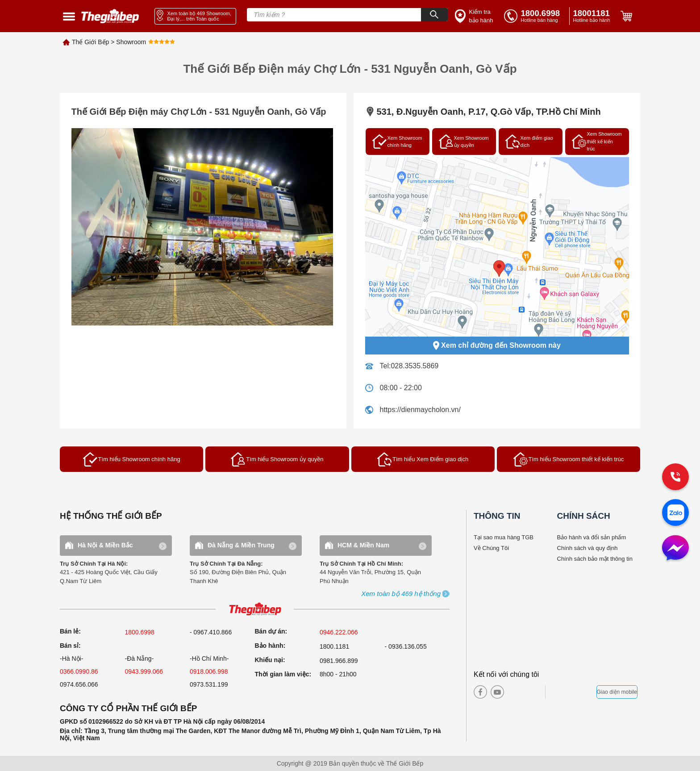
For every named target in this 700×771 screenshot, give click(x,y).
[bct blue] (573, 692)
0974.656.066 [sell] (79, 684)
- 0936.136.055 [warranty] (406, 646)
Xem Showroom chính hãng (397, 142)
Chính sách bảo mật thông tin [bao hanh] (595, 559)
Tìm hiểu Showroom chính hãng (132, 459)
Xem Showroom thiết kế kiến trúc (597, 141)
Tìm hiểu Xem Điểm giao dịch (423, 459)
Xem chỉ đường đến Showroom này (497, 346)
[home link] (110, 16)
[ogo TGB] (255, 610)
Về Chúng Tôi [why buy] (491, 548)
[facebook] (480, 692)
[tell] (535, 16)
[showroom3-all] (401, 594)
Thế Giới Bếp (90, 42)
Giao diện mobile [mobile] (617, 692)
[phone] (593, 16)
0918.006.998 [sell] (209, 671)
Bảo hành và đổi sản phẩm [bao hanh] (592, 537)
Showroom (131, 42)
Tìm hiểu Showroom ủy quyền (277, 459)
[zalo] (675, 513)
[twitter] (529, 692)
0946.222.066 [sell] (339, 632)
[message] (675, 549)
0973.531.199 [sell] (209, 684)
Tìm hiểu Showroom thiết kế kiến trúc (569, 459)
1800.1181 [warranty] (334, 646)
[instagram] (514, 692)
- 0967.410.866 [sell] (211, 632)
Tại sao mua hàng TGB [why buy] (504, 537)
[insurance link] (475, 16)
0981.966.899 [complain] (339, 661)
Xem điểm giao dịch (529, 142)
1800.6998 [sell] (140, 632)
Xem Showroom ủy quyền (464, 142)
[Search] (434, 15)
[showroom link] (195, 16)
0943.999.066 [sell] (144, 671)
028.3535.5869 (415, 366)
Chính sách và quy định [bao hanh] (587, 548)
